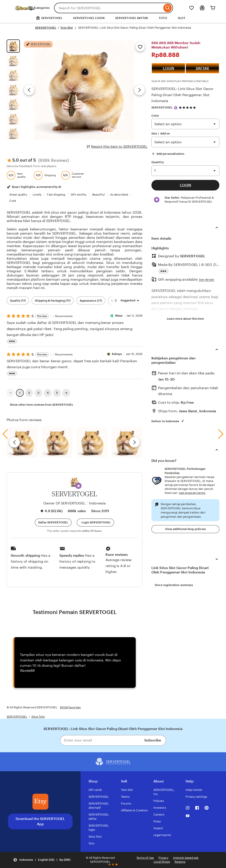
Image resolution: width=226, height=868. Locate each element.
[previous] (15, 442)
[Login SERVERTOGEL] (95, 523)
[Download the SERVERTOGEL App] (40, 802)
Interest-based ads (186, 858)
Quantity (158, 162)
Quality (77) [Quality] (18, 301)
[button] (78, 486)
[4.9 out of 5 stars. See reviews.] (188, 108)
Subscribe (153, 740)
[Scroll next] (116, 301)
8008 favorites (70, 707)
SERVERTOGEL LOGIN (89, 18)
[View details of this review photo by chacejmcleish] (57, 442)
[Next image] (139, 90)
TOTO (163, 18)
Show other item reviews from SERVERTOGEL (42, 405)
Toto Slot (67, 28)
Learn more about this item (185, 319)
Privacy (163, 858)
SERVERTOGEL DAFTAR (132, 18)
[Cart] (213, 8)
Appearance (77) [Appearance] (91, 301)
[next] (134, 442)
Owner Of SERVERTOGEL (64, 503)
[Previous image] (29, 90)
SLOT (182, 18)
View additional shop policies (185, 529)
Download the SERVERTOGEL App (40, 821)
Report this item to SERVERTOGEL (117, 147)
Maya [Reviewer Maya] (119, 316)
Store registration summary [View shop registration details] (174, 585)
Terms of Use (145, 858)
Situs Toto (38, 717)
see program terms (192, 493)
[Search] (168, 8)
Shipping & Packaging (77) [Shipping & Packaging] (53, 301)
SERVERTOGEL (46, 28)
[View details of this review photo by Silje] (92, 442)
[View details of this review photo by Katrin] (127, 442)
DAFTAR (202, 68)
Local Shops (162, 862)
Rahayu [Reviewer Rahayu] (117, 354)
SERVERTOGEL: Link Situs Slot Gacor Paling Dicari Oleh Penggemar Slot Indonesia (182, 95)
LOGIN (169, 68)
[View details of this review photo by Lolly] (22, 442)
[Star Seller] (176, 108)
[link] (11, 393)
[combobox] (108, 8)
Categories (39, 8)
